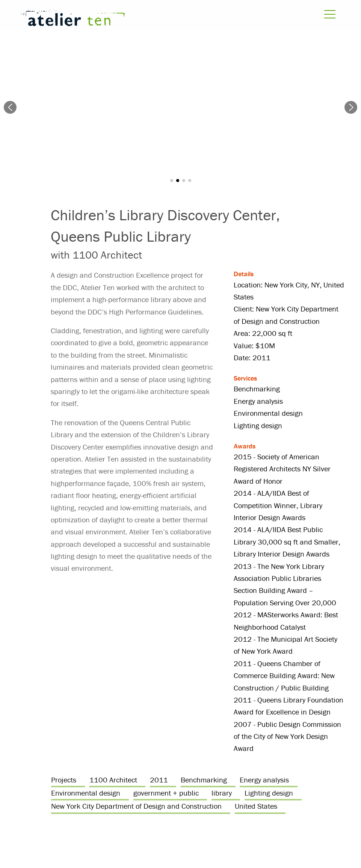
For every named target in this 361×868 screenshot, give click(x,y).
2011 (159, 780)
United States (256, 806)
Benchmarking (204, 780)
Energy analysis (264, 780)
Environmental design (86, 793)
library (222, 793)
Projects (64, 780)
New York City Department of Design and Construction (136, 806)
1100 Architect (113, 780)
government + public (166, 793)
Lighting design (269, 793)
